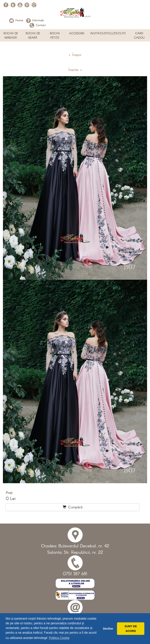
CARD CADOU (139, 35)
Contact (38, 25)
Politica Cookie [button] (59, 638)
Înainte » (75, 70)
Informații (35, 20)
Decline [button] (108, 629)
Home (16, 20)
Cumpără (73, 507)
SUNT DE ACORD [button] (131, 629)
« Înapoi (75, 55)
